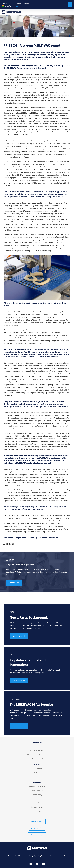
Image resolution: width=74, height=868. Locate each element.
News (37, 799)
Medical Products (37, 751)
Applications (37, 769)
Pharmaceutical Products (37, 755)
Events (37, 803)
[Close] (70, 4)
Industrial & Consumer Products (37, 759)
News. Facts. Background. (29, 617)
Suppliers (37, 811)
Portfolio (37, 773)
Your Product (37, 743)
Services (37, 777)
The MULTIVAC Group (37, 787)
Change (19, 6)
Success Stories (37, 807)
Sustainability (37, 795)
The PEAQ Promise (31, 704)
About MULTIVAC (37, 791)
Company (37, 783)
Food (37, 747)
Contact (12, 583)
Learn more (17, 636)
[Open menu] (71, 12)
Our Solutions (37, 765)
